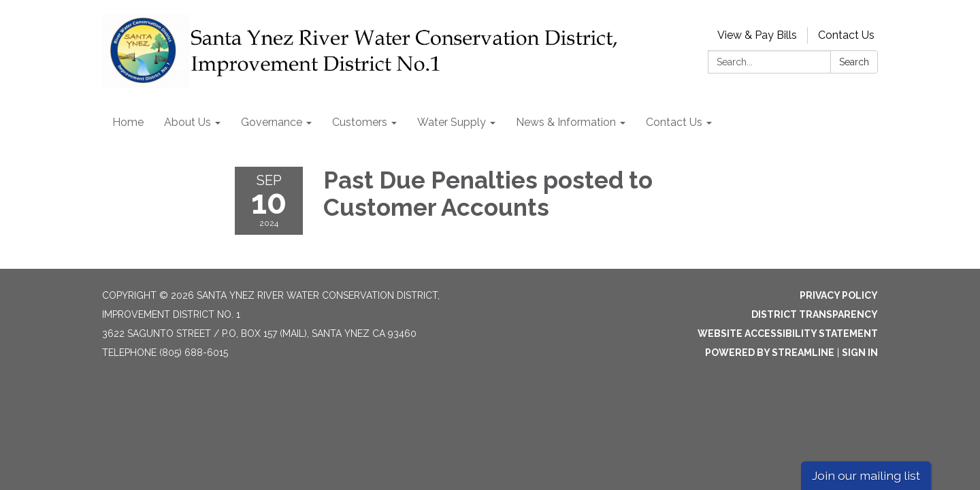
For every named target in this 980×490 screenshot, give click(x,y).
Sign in (860, 353)
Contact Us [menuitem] (674, 122)
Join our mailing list (866, 475)
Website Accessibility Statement (788, 333)
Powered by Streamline (770, 353)
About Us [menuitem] (187, 122)
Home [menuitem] (128, 122)
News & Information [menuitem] (566, 122)
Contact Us (846, 35)
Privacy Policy (839, 295)
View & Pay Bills (757, 35)
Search (854, 62)
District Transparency (815, 314)
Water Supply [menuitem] (452, 122)
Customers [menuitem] (360, 122)
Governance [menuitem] (272, 122)
